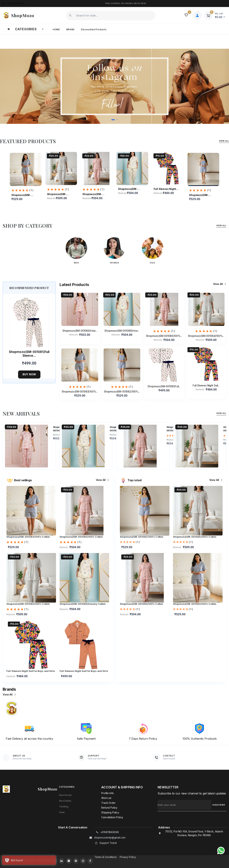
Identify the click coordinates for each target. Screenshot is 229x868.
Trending (64, 807)
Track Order (108, 803)
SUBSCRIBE (219, 805)
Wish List (106, 798)
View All (224, 141)
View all (219, 284)
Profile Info (108, 793)
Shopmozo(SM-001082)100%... (199, 195)
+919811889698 (14, 3)
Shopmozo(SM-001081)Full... (164, 386)
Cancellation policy (112, 817)
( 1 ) (31, 190)
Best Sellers (65, 801)
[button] (113, 120)
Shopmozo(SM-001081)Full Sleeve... (29, 354)
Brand (70, 29)
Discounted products (94, 29)
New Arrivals (65, 795)
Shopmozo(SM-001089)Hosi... (80, 331)
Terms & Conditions (106, 857)
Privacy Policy (128, 857)
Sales (62, 812)
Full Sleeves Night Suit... (165, 189)
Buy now (29, 374)
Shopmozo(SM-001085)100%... (92, 194)
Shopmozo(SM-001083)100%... (21, 195)
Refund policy (109, 808)
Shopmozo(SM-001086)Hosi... (128, 189)
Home (56, 29)
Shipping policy (110, 812)
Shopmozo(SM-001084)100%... (57, 194)
